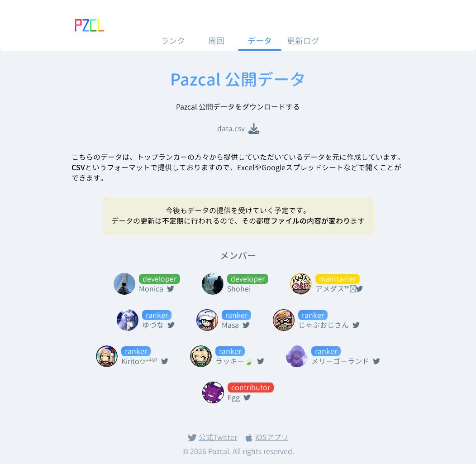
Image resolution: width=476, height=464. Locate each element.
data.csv (238, 129)
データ (260, 41)
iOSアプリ (266, 437)
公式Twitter (212, 437)
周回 (216, 41)
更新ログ (303, 41)
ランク (173, 41)
